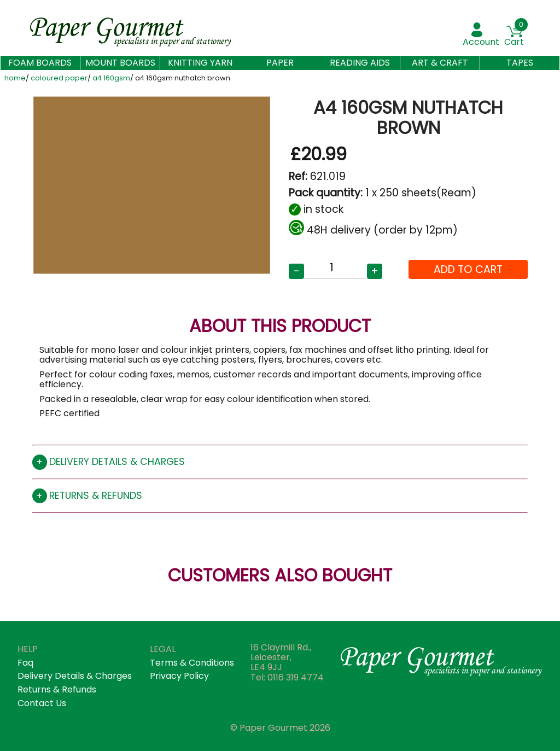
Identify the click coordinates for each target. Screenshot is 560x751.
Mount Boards (120, 63)
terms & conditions (192, 663)
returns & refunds (57, 689)
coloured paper (59, 78)
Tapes (520, 63)
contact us (42, 703)
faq (25, 663)
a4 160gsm (111, 78)
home (15, 78)
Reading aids (360, 63)
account (481, 42)
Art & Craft (440, 63)
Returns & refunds (96, 496)
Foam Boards (40, 63)
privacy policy (179, 676)
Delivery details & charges (117, 462)
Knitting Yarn (200, 63)
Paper (280, 63)
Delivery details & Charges (75, 676)
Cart (514, 42)
